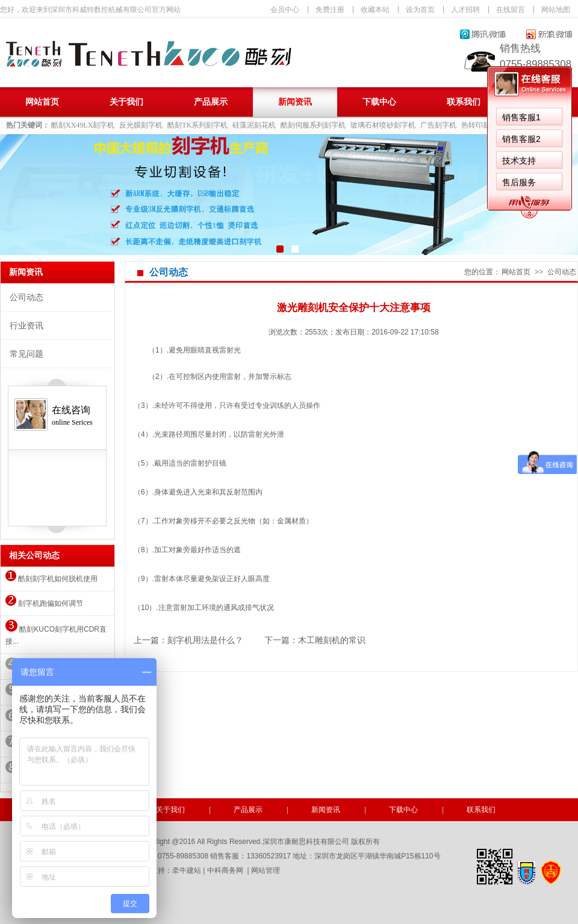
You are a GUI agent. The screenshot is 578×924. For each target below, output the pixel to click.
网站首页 (42, 102)
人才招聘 (465, 10)
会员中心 (285, 10)
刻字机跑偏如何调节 (44, 603)
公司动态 (26, 297)
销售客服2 (216, 139)
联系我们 (464, 102)
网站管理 (266, 870)
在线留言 (511, 10)
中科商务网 (225, 870)
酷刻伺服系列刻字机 (313, 125)
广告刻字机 (438, 125)
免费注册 (330, 10)
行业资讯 (26, 325)
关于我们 (126, 102)
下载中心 (379, 102)
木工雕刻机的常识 (332, 640)
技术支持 (213, 161)
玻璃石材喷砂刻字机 (383, 125)
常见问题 (26, 354)
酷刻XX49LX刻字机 (83, 125)
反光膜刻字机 (141, 125)
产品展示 (211, 102)
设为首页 (420, 10)
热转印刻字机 (483, 125)
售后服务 (213, 182)
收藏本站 (375, 10)
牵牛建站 (187, 870)
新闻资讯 (295, 102)
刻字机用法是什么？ (205, 640)
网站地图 (556, 10)
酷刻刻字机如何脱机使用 (51, 579)
